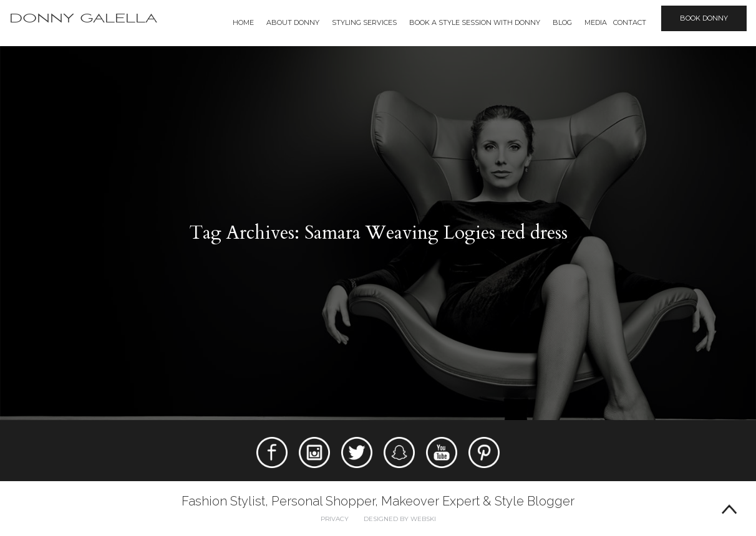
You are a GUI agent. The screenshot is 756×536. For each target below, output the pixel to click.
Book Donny (704, 18)
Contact (630, 22)
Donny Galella (83, 18)
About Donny (293, 22)
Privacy (335, 519)
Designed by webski (400, 519)
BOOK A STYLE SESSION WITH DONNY (475, 22)
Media (596, 22)
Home (243, 22)
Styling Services (364, 22)
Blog (562, 22)
